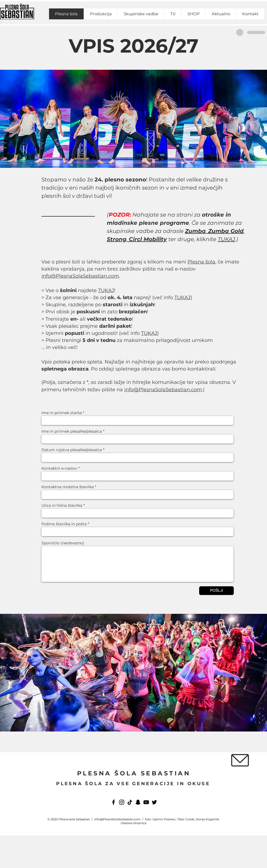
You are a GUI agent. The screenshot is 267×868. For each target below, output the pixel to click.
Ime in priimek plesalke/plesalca (72, 431)
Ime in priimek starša (62, 413)
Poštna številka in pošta (64, 524)
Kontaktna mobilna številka (68, 487)
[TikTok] (130, 802)
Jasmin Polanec (164, 819)
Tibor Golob (186, 819)
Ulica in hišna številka (62, 505)
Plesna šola (201, 262)
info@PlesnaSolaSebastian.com (80, 276)
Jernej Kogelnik (207, 819)
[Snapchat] (138, 802)
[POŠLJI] (216, 591)
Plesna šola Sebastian (74, 819)
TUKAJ (226, 239)
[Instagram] (122, 802)
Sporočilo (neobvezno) (63, 543)
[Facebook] (113, 802)
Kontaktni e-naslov (59, 468)
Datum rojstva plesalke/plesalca (72, 450)
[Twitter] (154, 802)
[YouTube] (146, 802)
